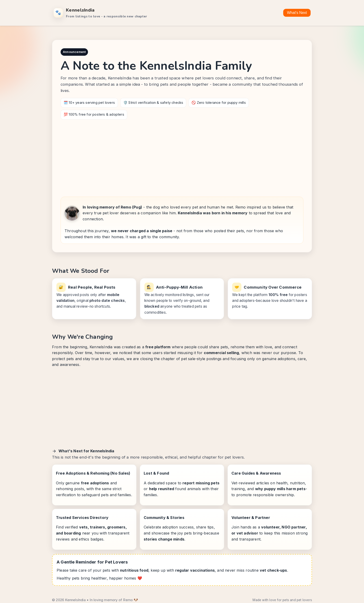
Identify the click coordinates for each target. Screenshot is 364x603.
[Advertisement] (182, 157)
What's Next (297, 13)
